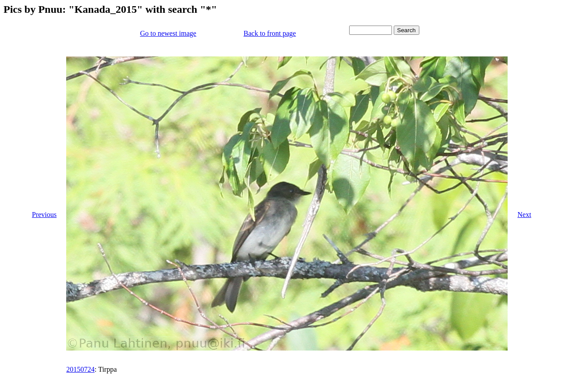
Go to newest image (168, 33)
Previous (44, 215)
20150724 (80, 369)
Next (524, 215)
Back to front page (270, 33)
